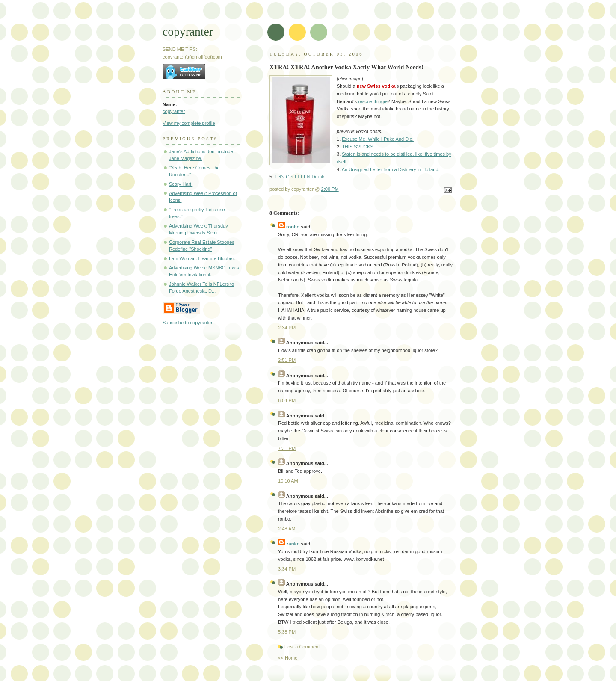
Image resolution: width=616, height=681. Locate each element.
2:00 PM (330, 189)
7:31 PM (287, 448)
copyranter (188, 31)
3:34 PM (287, 569)
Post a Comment (302, 647)
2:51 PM (287, 360)
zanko (293, 544)
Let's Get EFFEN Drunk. (300, 177)
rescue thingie (373, 101)
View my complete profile (189, 123)
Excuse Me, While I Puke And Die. (378, 139)
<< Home (288, 658)
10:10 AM (288, 481)
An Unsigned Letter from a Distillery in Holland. (391, 169)
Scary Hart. (181, 184)
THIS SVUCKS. (358, 147)
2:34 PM (287, 328)
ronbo (293, 227)
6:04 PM (287, 400)
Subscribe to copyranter (188, 323)
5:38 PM (287, 632)
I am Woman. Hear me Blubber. (202, 258)
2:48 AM (287, 529)
